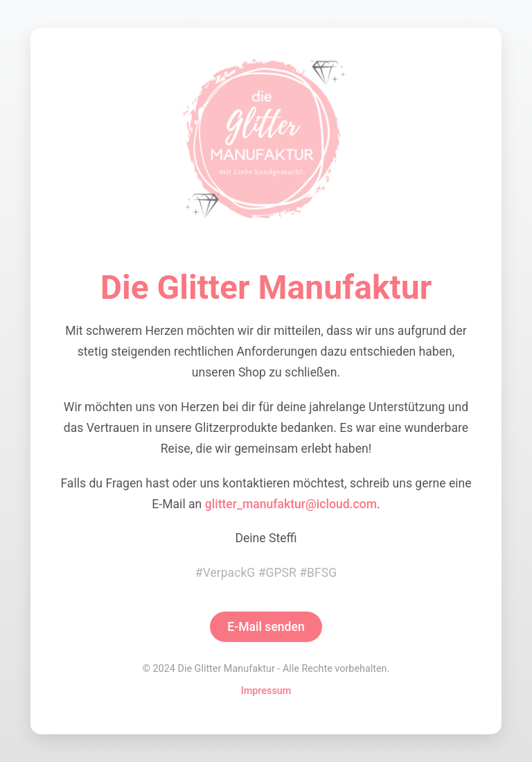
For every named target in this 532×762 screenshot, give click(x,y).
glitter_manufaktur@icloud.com (291, 504)
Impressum (266, 691)
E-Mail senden (266, 627)
